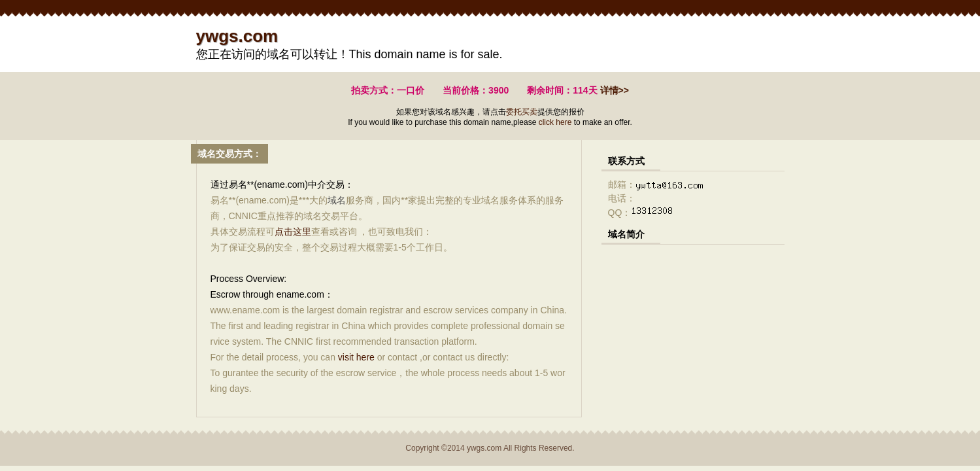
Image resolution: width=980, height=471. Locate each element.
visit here (356, 357)
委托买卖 (522, 112)
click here (555, 122)
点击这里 (293, 232)
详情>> (615, 90)
